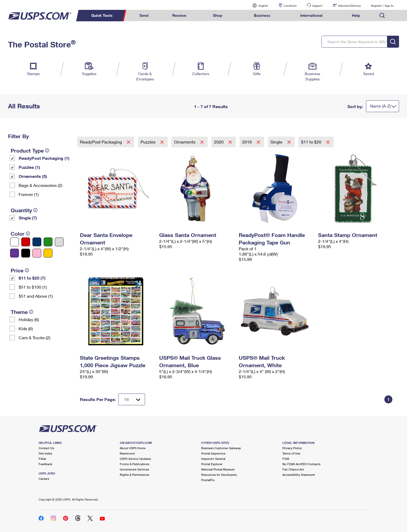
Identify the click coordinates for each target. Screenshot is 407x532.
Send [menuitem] (144, 15)
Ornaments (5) (33, 176)
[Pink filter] (37, 253)
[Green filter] (48, 242)
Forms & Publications (135, 464)
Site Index (45, 453)
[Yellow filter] (48, 253)
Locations (290, 6)
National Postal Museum (218, 469)
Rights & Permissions (135, 475)
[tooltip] (47, 150)
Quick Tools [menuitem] (102, 15)
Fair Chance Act (293, 469)
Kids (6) (26, 328)
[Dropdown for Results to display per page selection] (132, 399)
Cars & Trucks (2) (34, 337)
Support (317, 6)
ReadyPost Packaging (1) (44, 158)
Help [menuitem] (356, 15)
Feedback (45, 464)
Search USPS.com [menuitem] (382, 16)
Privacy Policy (292, 448)
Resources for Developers (219, 475)
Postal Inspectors (213, 453)
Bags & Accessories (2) (40, 185)
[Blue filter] (37, 242)
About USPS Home (133, 448)
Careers (44, 479)
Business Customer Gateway (221, 448)
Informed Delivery (349, 6)
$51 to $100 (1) (33, 287)
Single (277, 142)
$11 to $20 (312, 142)
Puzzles (149, 142)
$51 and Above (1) (36, 296)
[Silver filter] (59, 242)
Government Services (134, 469)
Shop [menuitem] (218, 15)
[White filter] (15, 242)
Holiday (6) (29, 319)
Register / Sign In (382, 6)
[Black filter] (26, 253)
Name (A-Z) (381, 106)
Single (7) (28, 218)
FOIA (286, 459)
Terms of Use (291, 453)
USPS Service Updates (135, 459)
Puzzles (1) (29, 167)
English (258, 5)
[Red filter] (26, 242)
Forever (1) (29, 194)
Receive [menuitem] (179, 15)
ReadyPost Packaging (101, 142)
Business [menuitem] (262, 15)
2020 (219, 142)
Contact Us (46, 448)
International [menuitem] (311, 15)
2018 (248, 142)
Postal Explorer (212, 464)
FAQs (42, 459)
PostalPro (208, 480)
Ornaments (185, 142)
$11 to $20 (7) (32, 278)
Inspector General (213, 459)
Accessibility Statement (299, 475)
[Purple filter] (15, 253)
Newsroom (127, 453)
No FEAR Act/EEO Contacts (301, 464)
